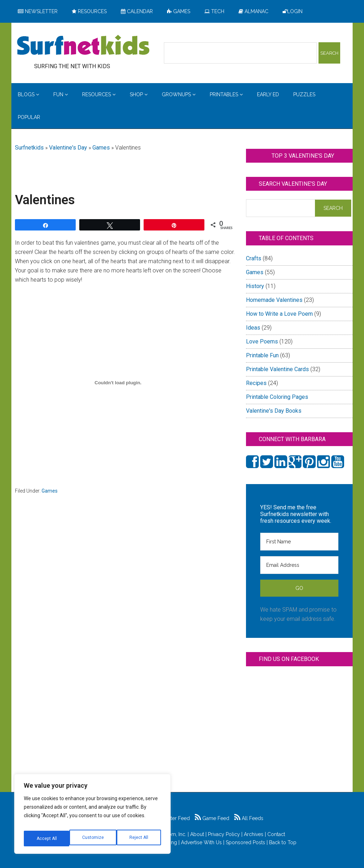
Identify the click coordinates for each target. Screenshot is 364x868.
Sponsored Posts (245, 842)
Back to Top (283, 842)
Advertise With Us (201, 842)
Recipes (256, 383)
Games (101, 148)
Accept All (139, 839)
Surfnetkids (29, 148)
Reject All (93, 839)
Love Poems (262, 341)
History (255, 286)
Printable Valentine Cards (277, 369)
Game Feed (212, 818)
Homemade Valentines (274, 300)
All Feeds (249, 818)
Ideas (253, 328)
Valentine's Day (68, 148)
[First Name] (299, 542)
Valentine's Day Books (274, 411)
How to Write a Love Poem (279, 314)
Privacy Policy (224, 834)
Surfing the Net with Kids (83, 46)
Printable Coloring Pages (277, 397)
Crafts (254, 258)
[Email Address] (299, 565)
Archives (254, 834)
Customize (47, 839)
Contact (276, 834)
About (197, 834)
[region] (92, 817)
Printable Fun (262, 355)
